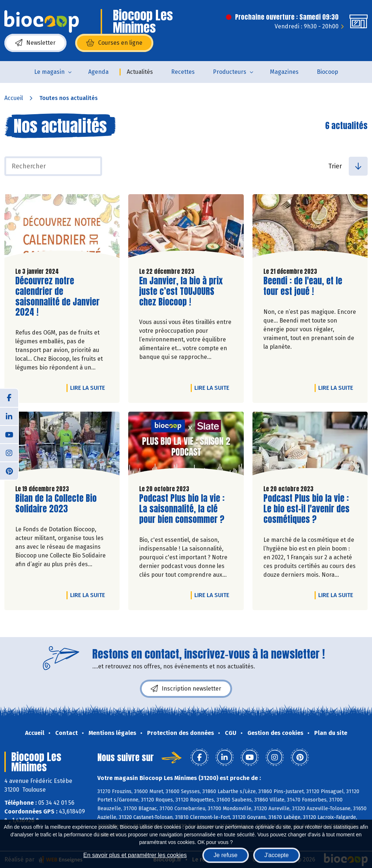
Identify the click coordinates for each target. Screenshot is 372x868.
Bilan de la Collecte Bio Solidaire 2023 (57, 504)
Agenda (98, 72)
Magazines (284, 72)
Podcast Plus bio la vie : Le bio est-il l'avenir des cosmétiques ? (306, 509)
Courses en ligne (114, 43)
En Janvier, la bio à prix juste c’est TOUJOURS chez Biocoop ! (181, 291)
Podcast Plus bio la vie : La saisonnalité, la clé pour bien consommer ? (182, 509)
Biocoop (327, 72)
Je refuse (226, 855)
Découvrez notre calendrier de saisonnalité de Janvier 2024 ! (57, 297)
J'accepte (277, 855)
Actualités (140, 72)
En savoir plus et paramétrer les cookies (135, 855)
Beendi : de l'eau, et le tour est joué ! (305, 286)
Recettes (183, 72)
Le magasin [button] (49, 72)
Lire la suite (89, 388)
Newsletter (35, 43)
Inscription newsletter (186, 689)
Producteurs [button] (230, 72)
